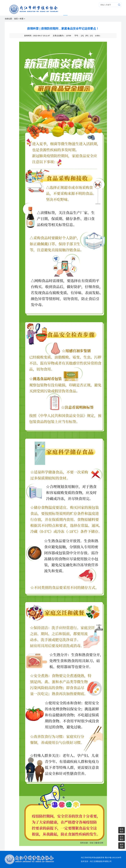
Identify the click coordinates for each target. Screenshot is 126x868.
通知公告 (117, 13)
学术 (71, 13)
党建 (98, 13)
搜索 (119, 5)
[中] (87, 36)
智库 (76, 13)
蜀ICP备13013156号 (113, 858)
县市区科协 (107, 13)
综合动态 (84, 13)
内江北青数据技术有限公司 (101, 861)
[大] (82, 36)
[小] (91, 36)
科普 (65, 13)
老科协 (92, 13)
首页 (16, 19)
